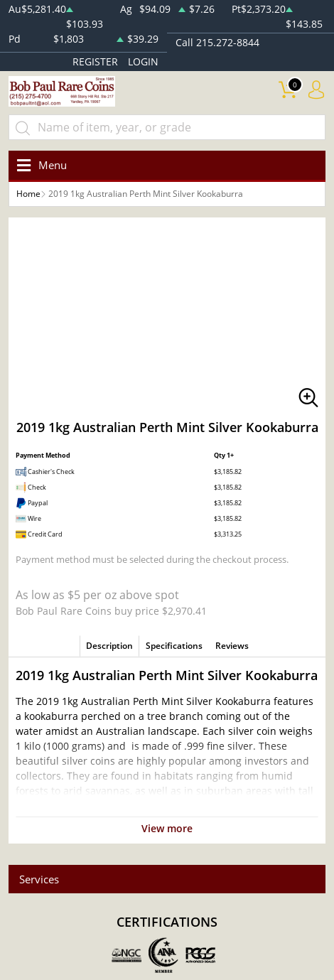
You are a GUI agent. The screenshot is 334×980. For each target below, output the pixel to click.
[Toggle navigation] (39, 165)
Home (28, 194)
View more (167, 828)
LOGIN (143, 61)
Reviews (232, 646)
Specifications (174, 646)
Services (39, 879)
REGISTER (95, 61)
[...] (167, 127)
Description (109, 646)
